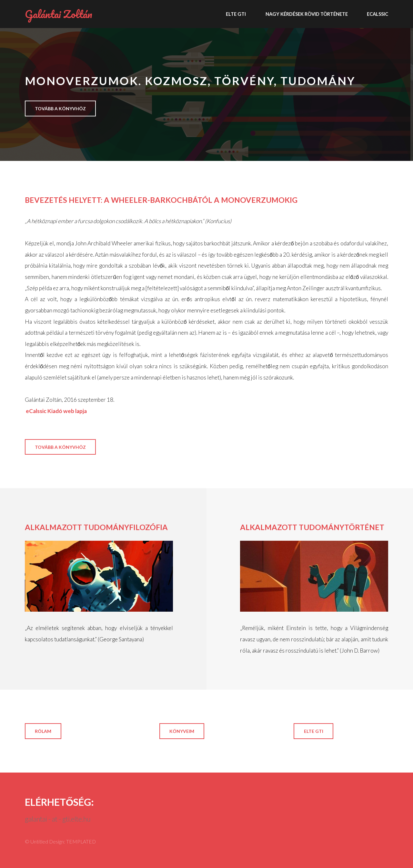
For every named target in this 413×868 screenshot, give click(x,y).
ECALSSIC (378, 14)
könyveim (182, 731)
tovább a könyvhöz (60, 108)
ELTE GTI (236, 14)
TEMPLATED (81, 842)
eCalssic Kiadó (44, 411)
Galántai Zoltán (59, 14)
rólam (43, 731)
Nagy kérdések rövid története (307, 14)
